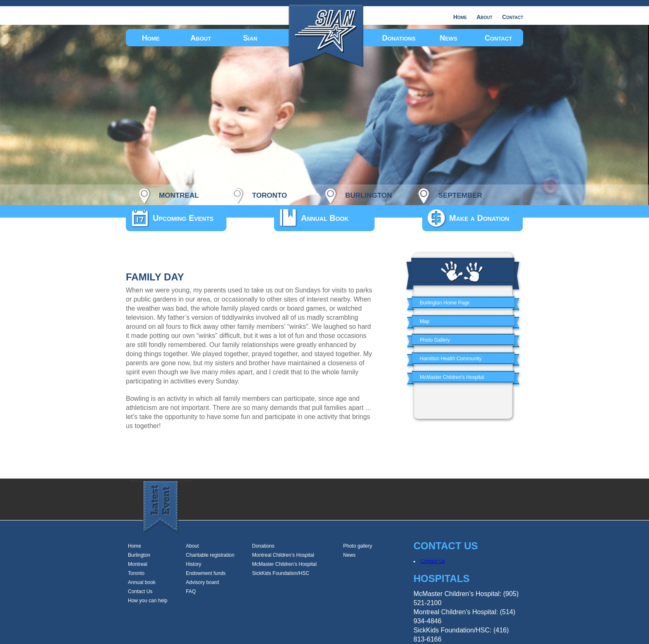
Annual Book (325, 218)
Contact (513, 17)
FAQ (191, 591)
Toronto (136, 573)
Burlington (139, 555)
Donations (399, 38)
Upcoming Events (183, 218)
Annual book (142, 582)
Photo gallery (358, 546)
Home (460, 17)
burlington (369, 194)
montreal (179, 194)
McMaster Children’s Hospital (284, 564)
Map (424, 321)
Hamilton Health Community (451, 359)
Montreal (138, 564)
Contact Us (140, 591)
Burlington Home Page (445, 303)
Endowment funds (206, 573)
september (460, 194)
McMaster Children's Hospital (452, 377)
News (448, 38)
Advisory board (202, 582)
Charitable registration (210, 555)
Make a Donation (479, 218)
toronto (269, 194)
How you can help (148, 601)
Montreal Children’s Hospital (283, 555)
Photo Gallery (435, 340)
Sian (250, 38)
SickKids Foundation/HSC (281, 573)
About (484, 17)
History (193, 564)
